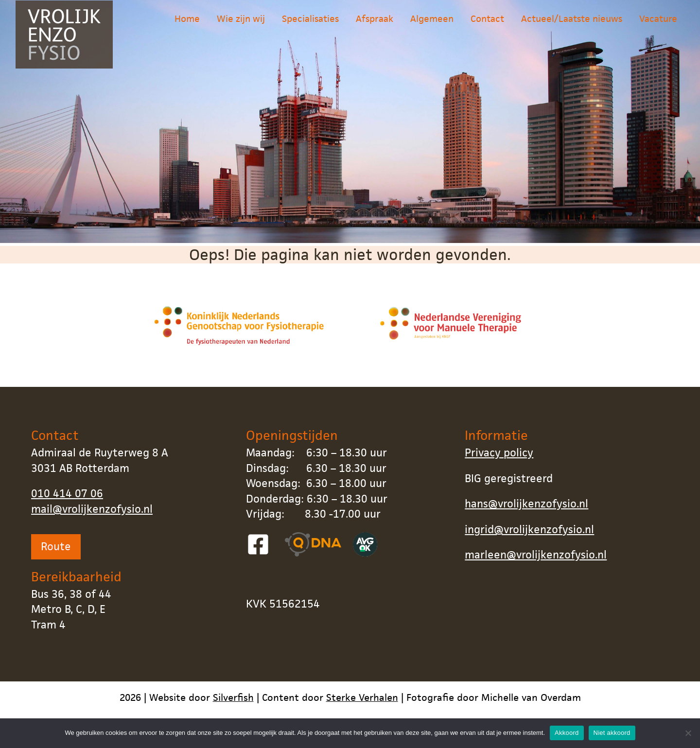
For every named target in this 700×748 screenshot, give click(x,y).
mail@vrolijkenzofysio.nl (92, 509)
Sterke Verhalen (362, 697)
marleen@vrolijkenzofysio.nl (536, 555)
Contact (487, 26)
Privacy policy (499, 453)
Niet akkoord (612, 733)
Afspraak (375, 26)
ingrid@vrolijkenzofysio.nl (529, 530)
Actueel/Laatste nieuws (572, 26)
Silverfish (233, 697)
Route (56, 547)
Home (187, 26)
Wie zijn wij (241, 26)
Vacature (658, 26)
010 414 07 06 (67, 494)
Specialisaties (310, 26)
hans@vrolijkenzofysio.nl (526, 504)
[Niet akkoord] (688, 733)
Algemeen (432, 26)
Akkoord (567, 733)
